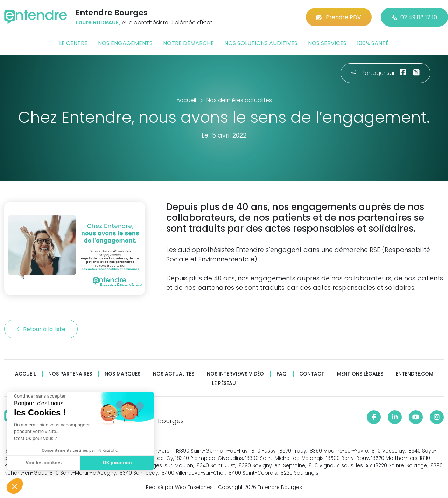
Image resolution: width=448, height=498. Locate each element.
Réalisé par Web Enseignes (179, 487)
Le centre (73, 43)
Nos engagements (125, 43)
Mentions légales (360, 374)
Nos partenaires (70, 374)
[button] (15, 486)
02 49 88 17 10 (414, 17)
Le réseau (224, 383)
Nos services (327, 43)
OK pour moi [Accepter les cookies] (116, 463)
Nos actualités (174, 374)
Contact (312, 374)
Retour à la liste (41, 329)
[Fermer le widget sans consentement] (39, 396)
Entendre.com (415, 374)
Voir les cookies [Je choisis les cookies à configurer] (43, 463)
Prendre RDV (339, 17)
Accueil (25, 374)
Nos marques (122, 374)
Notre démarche (188, 43)
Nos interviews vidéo (235, 374)
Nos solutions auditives (261, 43)
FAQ (282, 374)
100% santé (373, 43)
